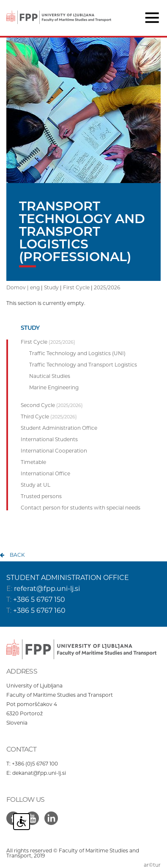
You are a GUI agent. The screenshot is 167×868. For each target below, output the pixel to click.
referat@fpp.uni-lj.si (47, 589)
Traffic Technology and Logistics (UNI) (77, 353)
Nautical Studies (50, 376)
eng (35, 287)
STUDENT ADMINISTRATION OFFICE (68, 578)
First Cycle (76, 287)
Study (51, 287)
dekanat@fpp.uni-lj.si (39, 773)
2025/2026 (107, 287)
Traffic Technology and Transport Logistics (83, 365)
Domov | (18, 287)
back (17, 555)
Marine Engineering (54, 388)
